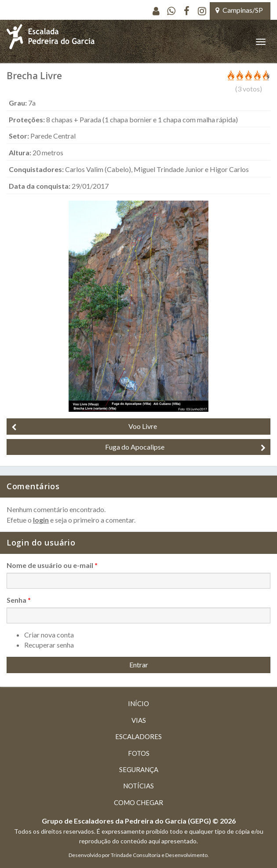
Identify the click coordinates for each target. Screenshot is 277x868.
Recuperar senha (49, 645)
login (41, 520)
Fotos (139, 753)
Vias (139, 720)
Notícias (138, 786)
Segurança (139, 769)
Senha (19, 600)
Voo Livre (84, 426)
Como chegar (138, 802)
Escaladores (138, 736)
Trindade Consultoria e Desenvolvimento (159, 855)
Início (138, 703)
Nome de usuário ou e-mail (52, 565)
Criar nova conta (49, 635)
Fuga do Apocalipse (186, 447)
